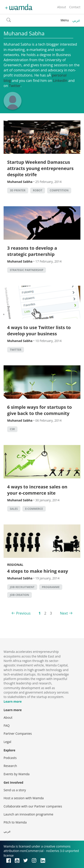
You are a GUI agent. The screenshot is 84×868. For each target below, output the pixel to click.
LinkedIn (60, 81)
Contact (75, 7)
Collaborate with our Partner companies (33, 806)
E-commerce (34, 509)
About (61, 7)
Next (64, 613)
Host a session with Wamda (24, 798)
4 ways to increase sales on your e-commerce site (37, 490)
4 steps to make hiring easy (38, 571)
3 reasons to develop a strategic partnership (32, 251)
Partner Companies (18, 733)
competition (59, 190)
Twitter (15, 86)
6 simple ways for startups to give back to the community (40, 410)
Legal (7, 742)
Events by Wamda (17, 774)
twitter (16, 350)
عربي (76, 20)
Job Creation (19, 595)
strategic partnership (27, 270)
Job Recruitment (22, 587)
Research (10, 766)
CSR (12, 429)
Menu (65, 20)
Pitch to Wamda (15, 822)
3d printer (18, 190)
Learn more (13, 701)
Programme (51, 587)
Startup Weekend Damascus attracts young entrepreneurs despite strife (40, 168)
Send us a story (15, 790)
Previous (23, 613)
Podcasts (10, 758)
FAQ (7, 725)
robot (38, 190)
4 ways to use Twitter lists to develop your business (39, 331)
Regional (15, 565)
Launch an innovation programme (28, 814)
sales (14, 509)
